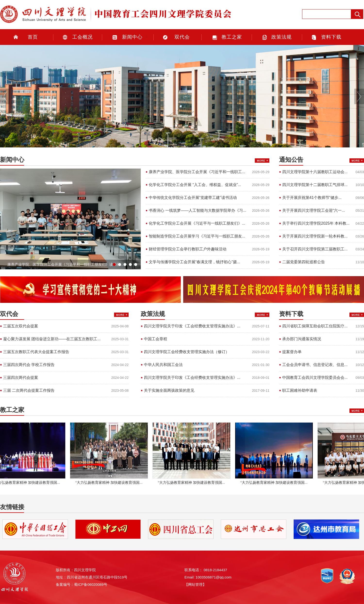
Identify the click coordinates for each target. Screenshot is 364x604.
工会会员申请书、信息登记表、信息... (315, 365)
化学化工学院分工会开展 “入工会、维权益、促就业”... (195, 185)
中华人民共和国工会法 (163, 365)
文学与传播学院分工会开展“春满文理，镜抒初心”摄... (194, 262)
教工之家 (232, 37)
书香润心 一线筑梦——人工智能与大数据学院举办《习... (198, 210)
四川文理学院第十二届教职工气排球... (315, 185)
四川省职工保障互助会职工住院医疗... (315, 326)
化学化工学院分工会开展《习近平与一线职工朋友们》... (197, 223)
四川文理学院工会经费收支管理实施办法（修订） (187, 352)
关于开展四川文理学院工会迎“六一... (314, 210)
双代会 (182, 37)
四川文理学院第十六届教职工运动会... (315, 172)
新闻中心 (132, 37)
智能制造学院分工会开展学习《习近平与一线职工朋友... (197, 236)
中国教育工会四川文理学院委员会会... (315, 378)
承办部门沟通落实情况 (302, 339)
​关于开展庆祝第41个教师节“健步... (312, 198)
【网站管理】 (195, 584)
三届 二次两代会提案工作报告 (29, 390)
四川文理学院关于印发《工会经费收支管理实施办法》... (192, 326)
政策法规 (281, 37)
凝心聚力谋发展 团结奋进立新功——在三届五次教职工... (52, 339)
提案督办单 (292, 352)
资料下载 (331, 37)
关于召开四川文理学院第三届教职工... (315, 249)
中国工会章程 (156, 339)
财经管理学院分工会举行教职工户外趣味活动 (188, 249)
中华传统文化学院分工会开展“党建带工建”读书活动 (193, 198)
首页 (33, 37)
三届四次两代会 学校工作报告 (29, 365)
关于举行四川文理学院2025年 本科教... (316, 223)
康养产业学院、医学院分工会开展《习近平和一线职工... (197, 172)
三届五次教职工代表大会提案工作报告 (36, 352)
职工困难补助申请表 (300, 390)
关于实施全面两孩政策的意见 (169, 390)
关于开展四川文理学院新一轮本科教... (315, 236)
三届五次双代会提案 (21, 326)
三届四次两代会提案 (21, 378)
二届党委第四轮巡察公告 (304, 262)
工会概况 (83, 37)
